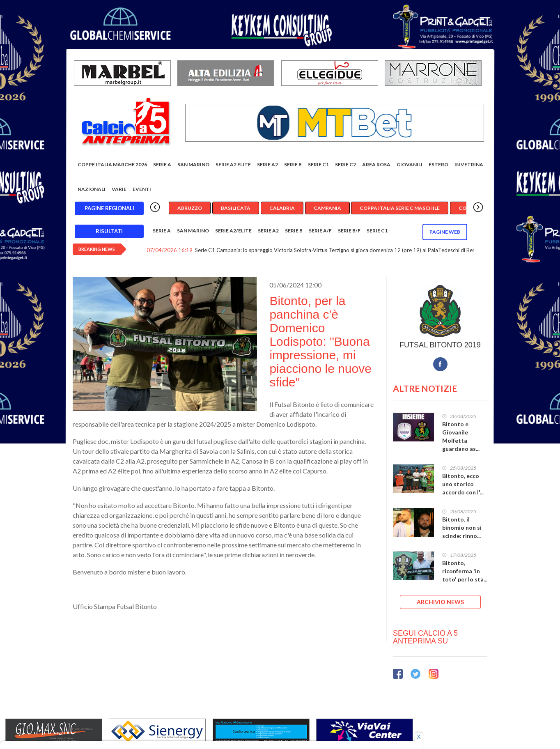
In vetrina (469, 164)
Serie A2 (267, 164)
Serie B (293, 164)
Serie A (162, 164)
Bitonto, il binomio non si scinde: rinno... (462, 527)
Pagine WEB (445, 232)
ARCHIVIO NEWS (440, 602)
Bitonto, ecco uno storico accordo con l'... (463, 484)
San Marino (193, 164)
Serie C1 (318, 164)
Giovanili (410, 164)
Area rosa (376, 164)
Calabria (282, 208)
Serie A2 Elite (233, 164)
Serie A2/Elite (233, 231)
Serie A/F (320, 231)
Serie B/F (349, 231)
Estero (438, 164)
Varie (119, 189)
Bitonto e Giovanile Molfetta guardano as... (461, 436)
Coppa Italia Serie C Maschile (400, 208)
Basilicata (236, 208)
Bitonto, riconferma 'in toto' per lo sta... (465, 571)
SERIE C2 (345, 164)
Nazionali (92, 189)
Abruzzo (190, 208)
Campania (327, 208)
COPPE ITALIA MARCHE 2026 (112, 164)
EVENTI (142, 189)
